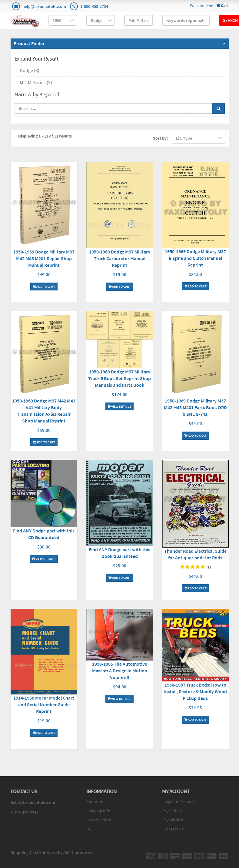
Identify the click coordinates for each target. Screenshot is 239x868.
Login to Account (179, 802)
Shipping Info (98, 811)
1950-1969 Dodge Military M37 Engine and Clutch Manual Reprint (195, 258)
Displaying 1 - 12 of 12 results (45, 136)
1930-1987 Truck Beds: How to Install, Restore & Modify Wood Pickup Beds (195, 691)
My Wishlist (174, 820)
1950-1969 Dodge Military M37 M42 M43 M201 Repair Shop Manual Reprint (44, 258)
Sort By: (160, 138)
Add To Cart (44, 287)
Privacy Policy (99, 820)
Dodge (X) (30, 70)
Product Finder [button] (29, 43)
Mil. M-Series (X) (36, 82)
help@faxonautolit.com (44, 6)
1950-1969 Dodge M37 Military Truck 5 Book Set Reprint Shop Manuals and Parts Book (119, 378)
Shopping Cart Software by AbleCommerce (52, 852)
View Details (119, 406)
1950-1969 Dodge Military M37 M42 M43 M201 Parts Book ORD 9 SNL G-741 (195, 407)
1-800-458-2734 (94, 6)
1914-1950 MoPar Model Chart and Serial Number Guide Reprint (44, 704)
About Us (95, 802)
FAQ (90, 829)
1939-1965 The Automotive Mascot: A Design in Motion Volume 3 (120, 671)
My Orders (173, 811)
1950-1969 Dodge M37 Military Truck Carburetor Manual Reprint (120, 258)
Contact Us (173, 829)
